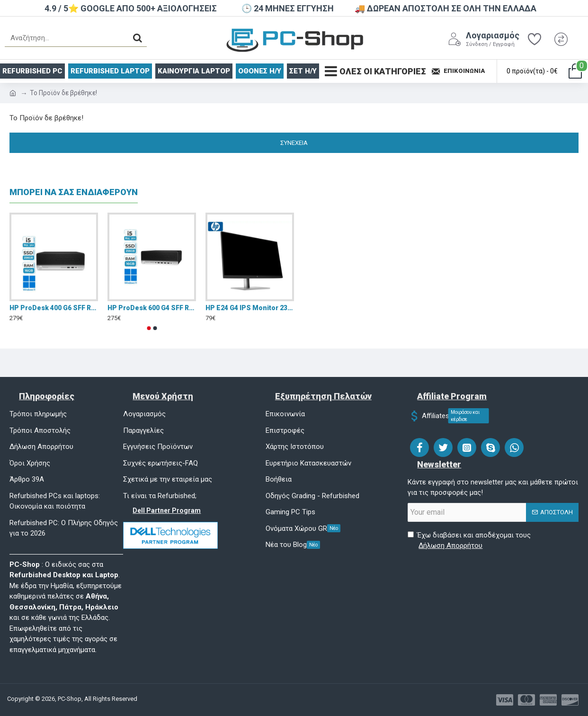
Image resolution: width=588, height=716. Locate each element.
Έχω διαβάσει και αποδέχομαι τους (469, 541)
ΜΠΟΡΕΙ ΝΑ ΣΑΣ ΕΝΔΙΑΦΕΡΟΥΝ (74, 192)
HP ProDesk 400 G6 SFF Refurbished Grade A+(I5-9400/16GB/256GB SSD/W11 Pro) (54, 308)
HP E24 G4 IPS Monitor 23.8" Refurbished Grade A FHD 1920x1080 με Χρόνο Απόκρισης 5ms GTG (250, 308)
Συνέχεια (294, 143)
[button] (149, 328)
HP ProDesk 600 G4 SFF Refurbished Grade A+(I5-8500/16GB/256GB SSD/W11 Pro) (152, 308)
